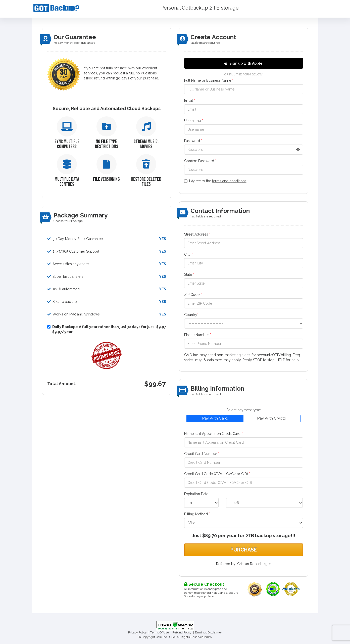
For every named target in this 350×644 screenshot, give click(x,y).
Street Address (197, 234)
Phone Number (198, 335)
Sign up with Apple (243, 63)
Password (193, 141)
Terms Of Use (160, 632)
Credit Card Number (202, 454)
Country (191, 315)
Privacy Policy (137, 632)
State (189, 274)
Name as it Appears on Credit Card (213, 434)
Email (190, 101)
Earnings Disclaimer (208, 632)
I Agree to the (215, 181)
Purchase (244, 550)
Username (194, 121)
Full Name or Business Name (209, 80)
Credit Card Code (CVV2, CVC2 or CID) (217, 474)
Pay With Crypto (272, 418)
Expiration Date (197, 494)
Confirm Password (200, 161)
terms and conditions (229, 181)
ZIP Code (193, 295)
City (188, 254)
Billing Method (197, 514)
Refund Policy (182, 632)
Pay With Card (215, 418)
